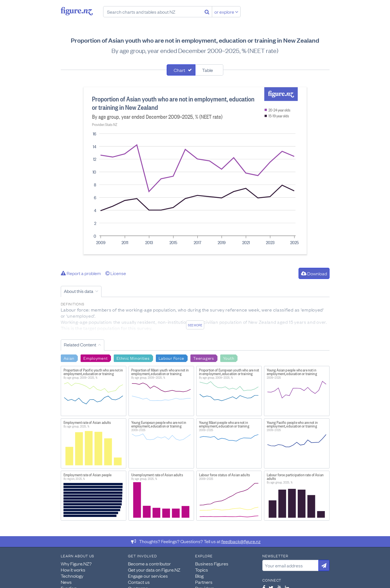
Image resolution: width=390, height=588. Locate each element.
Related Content (80, 344)
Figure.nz (77, 11)
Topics (202, 570)
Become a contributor (149, 563)
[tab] (181, 70)
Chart (179, 70)
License (116, 273)
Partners (204, 582)
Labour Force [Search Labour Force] (172, 358)
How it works (73, 570)
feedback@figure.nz (241, 541)
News (66, 582)
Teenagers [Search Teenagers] (204, 358)
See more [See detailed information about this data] (195, 325)
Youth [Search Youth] (229, 358)
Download (314, 273)
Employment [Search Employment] (95, 358)
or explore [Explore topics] (226, 12)
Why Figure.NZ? (76, 563)
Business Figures (212, 563)
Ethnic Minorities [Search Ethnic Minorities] (133, 358)
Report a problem (81, 273)
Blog (199, 576)
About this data (79, 291)
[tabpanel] (195, 171)
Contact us (139, 582)
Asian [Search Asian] (69, 358)
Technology (72, 576)
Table (208, 70)
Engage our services (148, 576)
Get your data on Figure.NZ (154, 570)
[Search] (207, 12)
